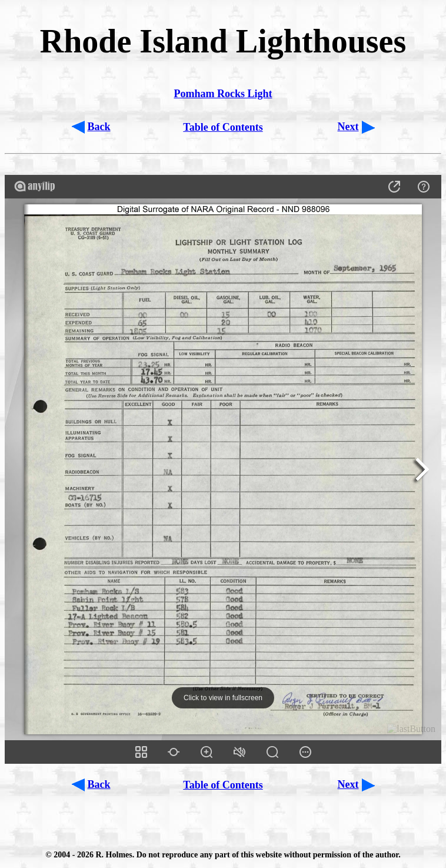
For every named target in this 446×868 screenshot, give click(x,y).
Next (348, 127)
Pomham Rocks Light (223, 94)
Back (99, 127)
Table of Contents (223, 127)
